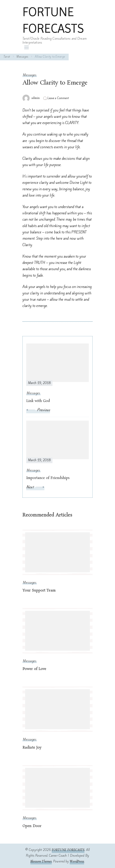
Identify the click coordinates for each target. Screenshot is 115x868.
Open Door (32, 826)
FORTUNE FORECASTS (53, 20)
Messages (30, 75)
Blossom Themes (41, 862)
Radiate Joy (32, 748)
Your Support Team (39, 591)
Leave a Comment (58, 98)
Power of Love (34, 669)
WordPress (77, 862)
